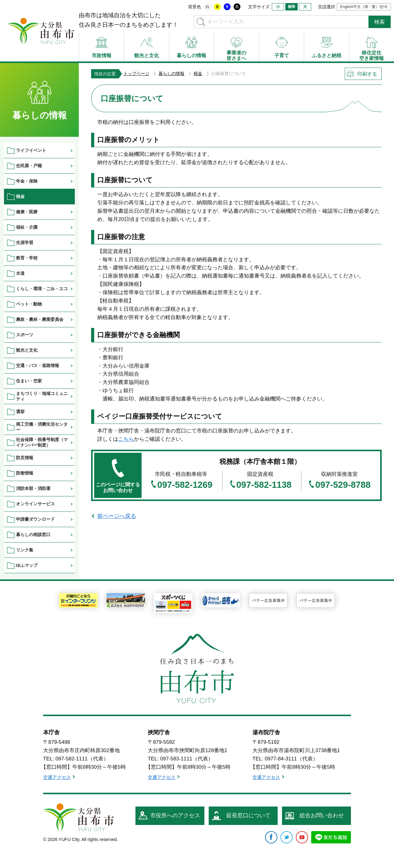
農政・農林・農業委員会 (40, 319)
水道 (20, 273)
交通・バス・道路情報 (38, 365)
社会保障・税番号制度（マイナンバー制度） (42, 442)
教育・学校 (27, 258)
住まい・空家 (29, 381)
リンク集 (25, 550)
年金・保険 (27, 181)
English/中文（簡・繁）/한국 (364, 7)
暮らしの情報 (171, 73)
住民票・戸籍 (29, 166)
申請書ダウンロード (35, 519)
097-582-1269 (185, 485)
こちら (126, 439)
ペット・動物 (29, 304)
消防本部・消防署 (33, 488)
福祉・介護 (27, 227)
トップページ (136, 73)
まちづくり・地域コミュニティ (42, 396)
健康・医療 (27, 212)
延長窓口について (248, 815)
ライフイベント (31, 150)
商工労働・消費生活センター (42, 427)
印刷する (367, 74)
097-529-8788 (343, 485)
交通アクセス (57, 777)
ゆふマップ (27, 565)
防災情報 (25, 458)
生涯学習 (25, 243)
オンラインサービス (35, 504)
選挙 (20, 412)
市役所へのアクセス (175, 815)
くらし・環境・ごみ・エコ (42, 289)
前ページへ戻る (117, 516)
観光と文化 (27, 350)
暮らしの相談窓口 (33, 535)
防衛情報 (25, 473)
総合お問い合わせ (322, 815)
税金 (198, 73)
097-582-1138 (264, 485)
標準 (291, 7)
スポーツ (25, 335)
